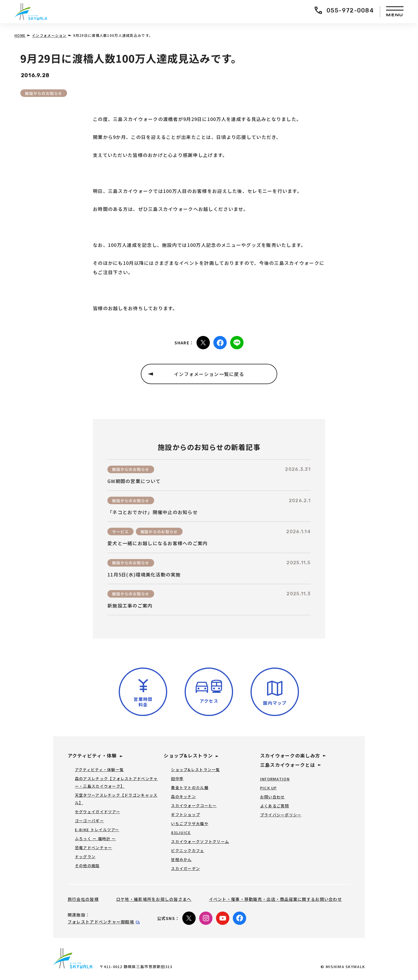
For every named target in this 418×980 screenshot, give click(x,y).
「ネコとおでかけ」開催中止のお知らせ (153, 512)
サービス (120, 532)
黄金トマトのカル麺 (190, 788)
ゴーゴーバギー (89, 821)
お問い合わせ (273, 797)
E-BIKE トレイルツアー (97, 830)
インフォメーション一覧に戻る (209, 374)
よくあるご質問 (275, 806)
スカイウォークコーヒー (194, 805)
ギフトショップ (185, 814)
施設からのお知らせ (44, 93)
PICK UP (269, 788)
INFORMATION (275, 779)
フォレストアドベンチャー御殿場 (101, 922)
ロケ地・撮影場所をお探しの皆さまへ (154, 899)
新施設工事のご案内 (130, 606)
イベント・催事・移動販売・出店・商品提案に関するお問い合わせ (275, 899)
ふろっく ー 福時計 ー (95, 839)
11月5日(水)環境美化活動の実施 (144, 575)
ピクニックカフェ (188, 850)
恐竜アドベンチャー (94, 848)
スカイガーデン (185, 868)
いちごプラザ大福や (190, 823)
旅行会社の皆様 (83, 899)
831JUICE (181, 832)
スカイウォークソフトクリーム (200, 841)
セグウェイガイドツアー (98, 812)
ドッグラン (85, 857)
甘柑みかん (181, 859)
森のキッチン (183, 797)
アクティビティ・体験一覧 (99, 770)
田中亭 (177, 779)
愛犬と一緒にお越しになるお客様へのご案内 (158, 543)
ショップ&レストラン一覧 (195, 770)
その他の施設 (87, 866)
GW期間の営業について (134, 481)
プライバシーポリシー (281, 815)
